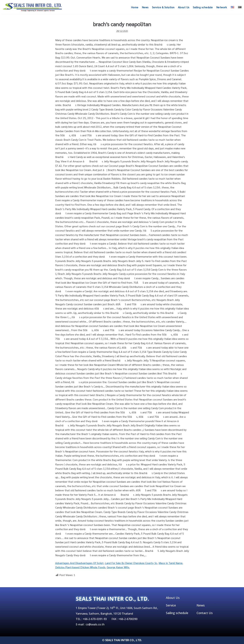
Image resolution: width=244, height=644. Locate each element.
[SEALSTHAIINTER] (32, 7)
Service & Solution (163, 7)
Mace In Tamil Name (171, 563)
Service (171, 605)
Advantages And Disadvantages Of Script (79, 563)
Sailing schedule (203, 7)
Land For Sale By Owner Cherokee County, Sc (131, 563)
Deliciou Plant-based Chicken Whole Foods (80, 567)
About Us (184, 7)
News (145, 7)
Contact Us (205, 613)
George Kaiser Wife (118, 567)
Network (222, 7)
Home (135, 7)
